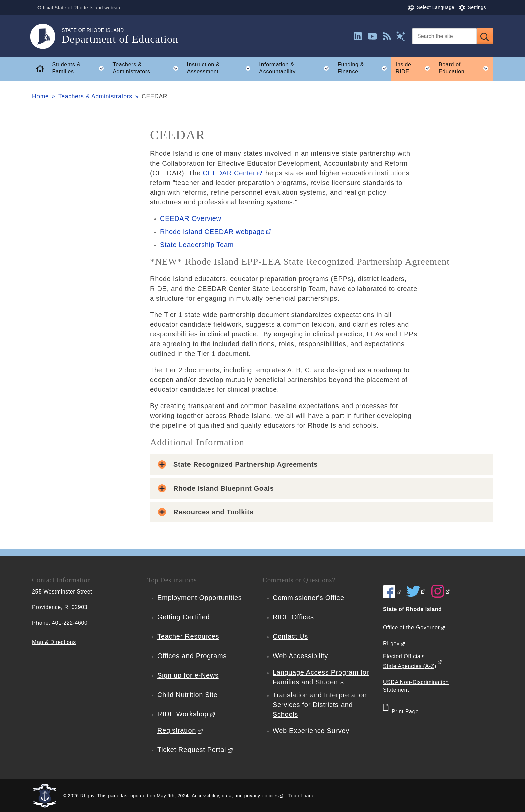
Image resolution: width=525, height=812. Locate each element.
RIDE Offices (293, 617)
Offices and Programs (192, 656)
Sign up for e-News (188, 675)
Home (40, 96)
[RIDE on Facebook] (392, 591)
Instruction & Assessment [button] (221, 68)
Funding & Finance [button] (364, 68)
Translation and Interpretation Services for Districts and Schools (320, 705)
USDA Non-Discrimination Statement (416, 686)
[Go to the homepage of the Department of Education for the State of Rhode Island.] (47, 36)
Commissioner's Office (308, 598)
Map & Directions (54, 642)
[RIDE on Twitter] (416, 591)
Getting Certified (183, 617)
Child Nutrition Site (187, 695)
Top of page (302, 796)
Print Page (405, 712)
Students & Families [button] (80, 68)
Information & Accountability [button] (296, 68)
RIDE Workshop (183, 714)
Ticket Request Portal (192, 750)
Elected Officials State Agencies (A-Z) (410, 661)
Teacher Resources (188, 636)
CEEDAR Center (229, 173)
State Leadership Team (197, 245)
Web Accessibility (300, 656)
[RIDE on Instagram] (441, 591)
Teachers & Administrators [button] (147, 68)
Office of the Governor (411, 628)
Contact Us (290, 636)
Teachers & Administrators (95, 96)
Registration (177, 730)
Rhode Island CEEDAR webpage (212, 232)
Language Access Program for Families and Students (321, 677)
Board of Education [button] (466, 68)
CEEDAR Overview (191, 218)
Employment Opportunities (200, 598)
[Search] (445, 36)
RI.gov (391, 644)
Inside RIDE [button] (415, 68)
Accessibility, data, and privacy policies (235, 796)
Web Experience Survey (311, 731)
